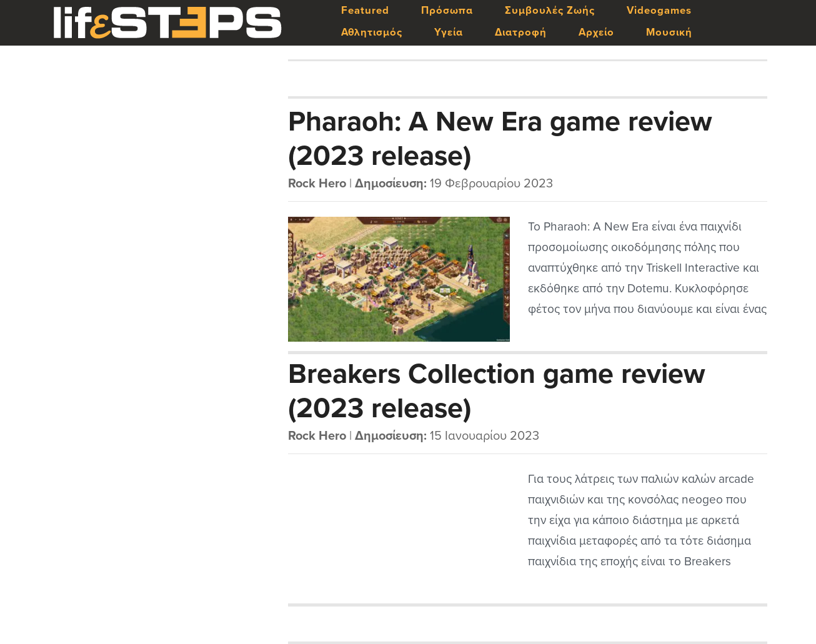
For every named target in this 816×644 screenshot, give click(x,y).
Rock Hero (317, 184)
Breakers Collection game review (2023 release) (497, 390)
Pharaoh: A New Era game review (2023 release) (500, 138)
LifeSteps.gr (167, 23)
